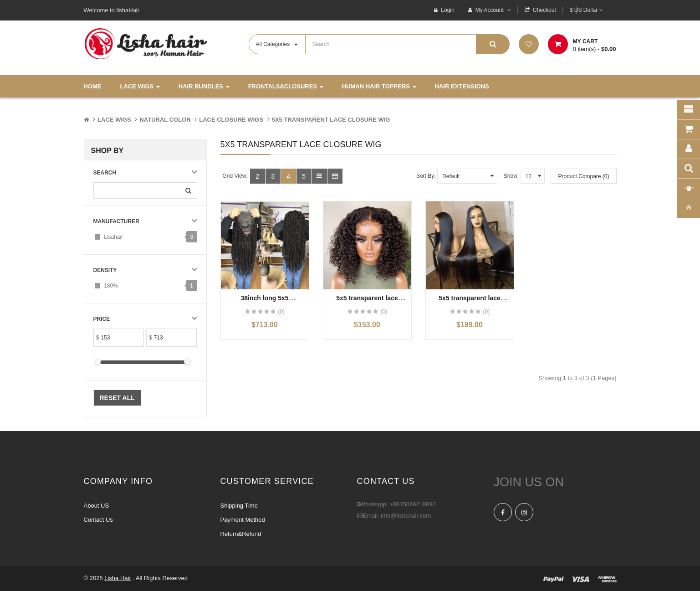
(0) (281, 312)
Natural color (165, 120)
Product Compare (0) (583, 176)
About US (97, 506)
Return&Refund (241, 534)
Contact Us (98, 520)
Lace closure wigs (231, 120)
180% (111, 286)
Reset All (117, 398)
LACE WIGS (114, 120)
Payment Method (243, 520)
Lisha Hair (118, 578)
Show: (511, 176)
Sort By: (426, 176)
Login (447, 10)
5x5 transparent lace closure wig (331, 120)
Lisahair (113, 237)
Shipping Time (239, 506)
